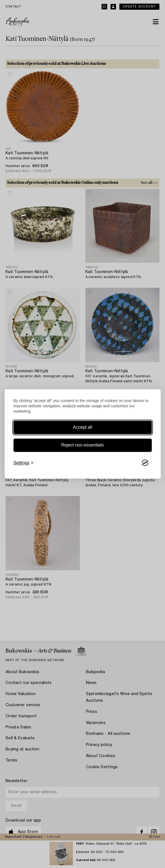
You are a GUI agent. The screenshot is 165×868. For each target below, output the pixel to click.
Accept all (82, 427)
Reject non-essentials (82, 445)
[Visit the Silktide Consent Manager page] (145, 463)
